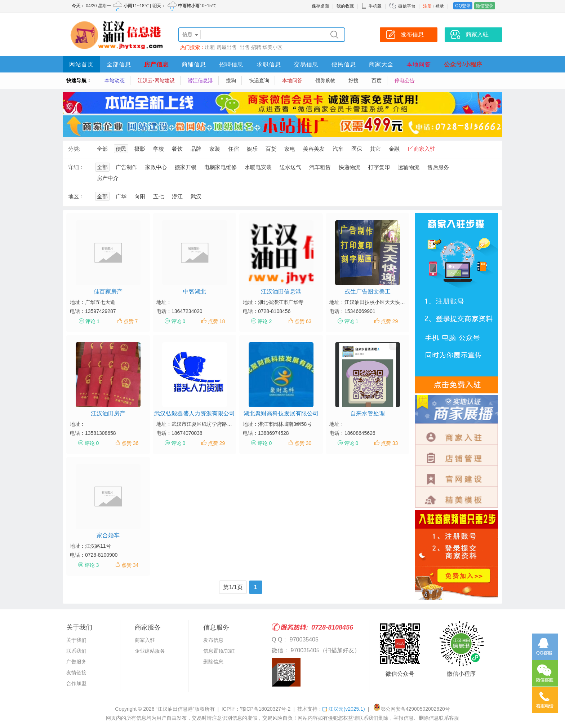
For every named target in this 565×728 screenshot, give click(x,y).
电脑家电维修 (221, 167)
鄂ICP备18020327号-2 (265, 709)
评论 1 (93, 321)
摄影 (140, 149)
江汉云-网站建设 (156, 80)
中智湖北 (195, 292)
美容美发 (314, 149)
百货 (271, 149)
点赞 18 (216, 321)
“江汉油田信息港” (175, 709)
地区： (76, 196)
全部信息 (119, 64)
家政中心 (156, 167)
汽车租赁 (320, 167)
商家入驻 (424, 149)
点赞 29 (389, 321)
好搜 (353, 80)
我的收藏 (345, 6)
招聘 (256, 47)
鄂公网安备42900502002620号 (412, 709)
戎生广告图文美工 (368, 292)
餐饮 (177, 149)
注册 (427, 6)
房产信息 (156, 64)
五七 (159, 196)
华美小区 (272, 47)
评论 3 (92, 565)
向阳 (140, 196)
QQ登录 (463, 6)
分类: (74, 149)
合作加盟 (76, 683)
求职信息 (269, 64)
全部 (102, 149)
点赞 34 (130, 565)
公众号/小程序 (463, 64)
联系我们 (76, 651)
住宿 (233, 149)
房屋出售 (227, 47)
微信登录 (485, 6)
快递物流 (350, 167)
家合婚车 (108, 535)
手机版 (372, 6)
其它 (375, 149)
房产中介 (108, 178)
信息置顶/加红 (219, 651)
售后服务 (438, 167)
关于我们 (76, 640)
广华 (121, 196)
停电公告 (405, 80)
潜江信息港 (200, 80)
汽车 (338, 149)
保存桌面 (320, 6)
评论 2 (265, 321)
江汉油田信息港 (281, 292)
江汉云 (344, 709)
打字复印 (379, 167)
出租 (210, 47)
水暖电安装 (258, 167)
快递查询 (259, 80)
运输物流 (409, 167)
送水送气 (290, 167)
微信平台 (407, 6)
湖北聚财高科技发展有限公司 (281, 413)
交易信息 (306, 64)
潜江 (177, 196)
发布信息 (213, 640)
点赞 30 (303, 443)
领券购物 (325, 80)
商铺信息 (194, 64)
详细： (76, 167)
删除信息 (213, 662)
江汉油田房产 (108, 413)
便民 (121, 149)
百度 (377, 80)
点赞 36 (130, 443)
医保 (357, 149)
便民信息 (344, 64)
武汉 (196, 196)
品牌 (196, 149)
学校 (159, 149)
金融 (394, 149)
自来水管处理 (368, 413)
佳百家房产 (108, 292)
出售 (245, 47)
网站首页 (81, 64)
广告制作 (126, 167)
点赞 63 (303, 321)
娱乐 (252, 149)
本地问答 (419, 64)
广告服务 (76, 662)
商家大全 (381, 64)
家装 (215, 149)
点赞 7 (131, 321)
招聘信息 (231, 64)
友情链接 (76, 672)
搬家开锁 (186, 167)
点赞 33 (389, 443)
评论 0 (178, 321)
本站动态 (115, 80)
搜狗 (231, 80)
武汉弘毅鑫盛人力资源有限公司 (195, 413)
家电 (290, 149)
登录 (440, 6)
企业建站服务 (150, 651)
